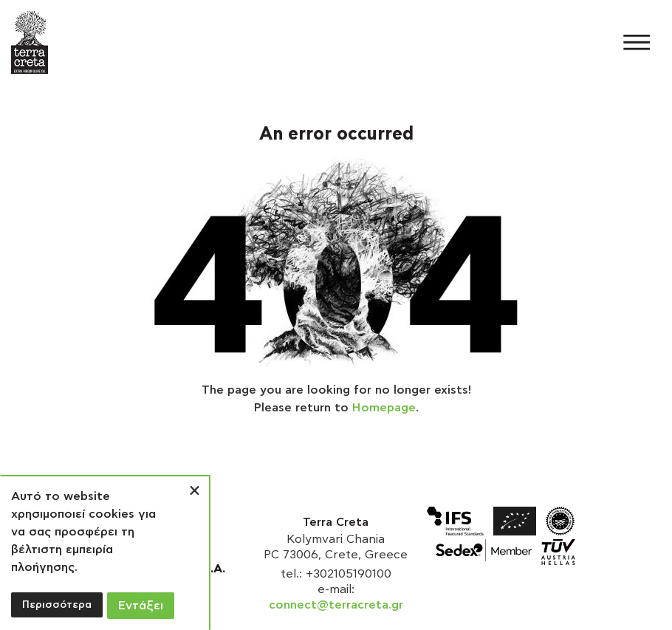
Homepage (384, 408)
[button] (641, 42)
